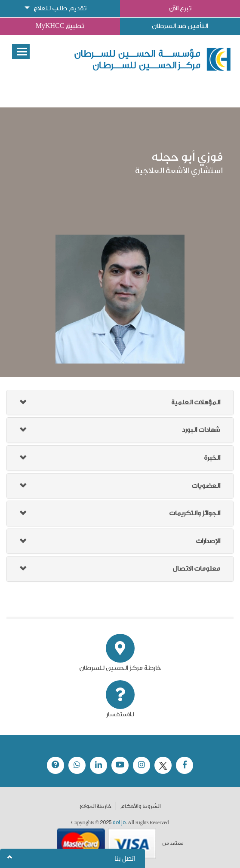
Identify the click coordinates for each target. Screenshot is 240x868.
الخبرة (212, 458)
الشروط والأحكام (141, 806)
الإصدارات (208, 541)
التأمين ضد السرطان (180, 26)
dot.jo (119, 822)
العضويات (206, 486)
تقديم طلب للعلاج (60, 8)
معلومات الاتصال (196, 569)
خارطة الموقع (95, 806)
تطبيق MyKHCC (60, 26)
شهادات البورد (201, 430)
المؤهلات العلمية (196, 402)
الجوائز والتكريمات (195, 513)
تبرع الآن (180, 8)
